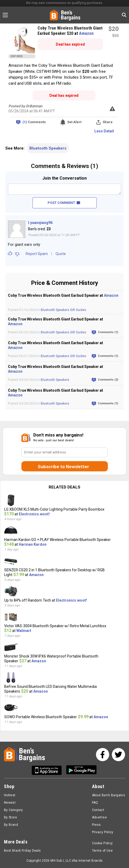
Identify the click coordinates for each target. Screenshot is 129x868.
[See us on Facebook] (103, 755)
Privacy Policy (103, 832)
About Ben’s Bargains (109, 795)
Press (96, 825)
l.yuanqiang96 (40, 223)
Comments (34, 122)
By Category (13, 810)
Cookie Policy (102, 843)
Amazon (86, 33)
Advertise (99, 817)
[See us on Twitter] (118, 755)
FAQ (95, 803)
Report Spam (37, 254)
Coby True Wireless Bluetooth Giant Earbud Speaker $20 (70, 31)
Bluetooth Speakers (48, 148)
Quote (61, 254)
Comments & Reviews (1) (64, 166)
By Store (10, 817)
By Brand (11, 825)
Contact (98, 810)
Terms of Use (102, 851)
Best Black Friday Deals (22, 851)
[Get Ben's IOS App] (49, 770)
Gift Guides (78, 310)
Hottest (10, 795)
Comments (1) (108, 332)
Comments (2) (108, 380)
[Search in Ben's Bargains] (124, 15)
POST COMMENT (64, 203)
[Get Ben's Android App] (81, 770)
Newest (10, 803)
